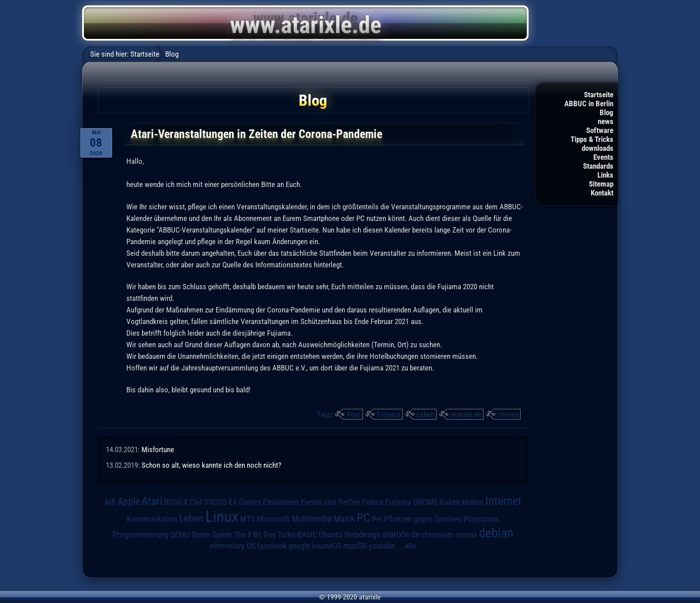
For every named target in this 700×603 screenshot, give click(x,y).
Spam (201, 535)
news (606, 121)
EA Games (245, 502)
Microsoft (273, 519)
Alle (410, 546)
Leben (425, 414)
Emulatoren (281, 502)
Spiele (222, 534)
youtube (382, 546)
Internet (503, 501)
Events (603, 157)
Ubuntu (331, 535)
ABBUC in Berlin (589, 104)
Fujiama (389, 414)
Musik (344, 519)
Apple (129, 501)
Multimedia (312, 519)
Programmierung (140, 534)
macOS (355, 546)
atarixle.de (466, 414)
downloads (598, 148)
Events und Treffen (330, 502)
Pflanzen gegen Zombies (423, 519)
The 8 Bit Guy (255, 534)
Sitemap (601, 184)
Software (600, 130)
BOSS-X (176, 502)
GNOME (425, 502)
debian (496, 533)
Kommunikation (152, 519)
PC (363, 518)
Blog (606, 112)
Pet (377, 519)
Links (605, 175)
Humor (473, 502)
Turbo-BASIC (297, 534)
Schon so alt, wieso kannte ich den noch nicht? (211, 465)
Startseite (599, 95)
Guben (450, 502)
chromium (437, 535)
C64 (196, 502)
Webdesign (362, 535)
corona (508, 414)
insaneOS (327, 546)
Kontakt (602, 193)
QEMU (180, 535)
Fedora (373, 502)
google (299, 546)
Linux (222, 516)
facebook (272, 546)
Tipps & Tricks (592, 139)
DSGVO (215, 502)
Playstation (481, 519)
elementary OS (233, 546)
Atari (354, 414)
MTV (248, 519)
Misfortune (158, 449)
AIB (110, 502)
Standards (598, 166)
